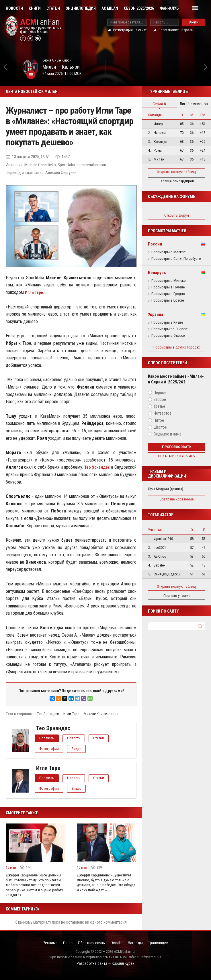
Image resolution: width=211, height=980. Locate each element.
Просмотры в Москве (168, 252)
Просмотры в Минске (168, 281)
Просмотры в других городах (177, 349)
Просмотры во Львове (169, 329)
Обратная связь (90, 947)
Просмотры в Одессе (168, 336)
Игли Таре (71, 714)
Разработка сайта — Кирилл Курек (106, 967)
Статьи (53, 8)
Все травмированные (177, 503)
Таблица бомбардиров (177, 181)
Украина (156, 314)
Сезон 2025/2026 (139, 8)
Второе (160, 404)
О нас (62, 947)
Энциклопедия (81, 8)
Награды (141, 947)
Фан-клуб (169, 8)
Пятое (159, 424)
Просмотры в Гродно (168, 294)
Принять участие (177, 600)
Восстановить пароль (176, 30)
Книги (35, 8)
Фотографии (50, 749)
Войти (194, 22)
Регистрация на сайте (130, 30)
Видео (81, 749)
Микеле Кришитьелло (101, 714)
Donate (118, 947)
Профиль (48, 738)
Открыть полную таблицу (177, 172)
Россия (155, 244)
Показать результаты (177, 460)
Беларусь (157, 273)
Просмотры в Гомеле (168, 287)
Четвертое (163, 417)
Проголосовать (177, 451)
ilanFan (40, 22)
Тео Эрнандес (48, 714)
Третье (159, 411)
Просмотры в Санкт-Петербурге (176, 259)
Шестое (160, 431)
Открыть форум (177, 215)
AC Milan (110, 8)
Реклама (41, 947)
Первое (160, 397)
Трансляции (168, 947)
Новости (14, 8)
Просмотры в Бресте (168, 300)
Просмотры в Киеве (167, 322)
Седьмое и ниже (168, 438)
